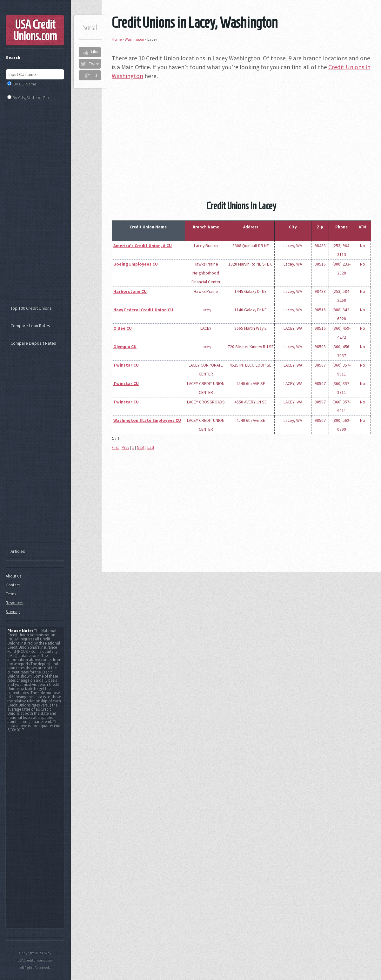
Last (151, 447)
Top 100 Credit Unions (31, 308)
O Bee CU (123, 328)
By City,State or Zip (31, 98)
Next (141, 447)
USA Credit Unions (35, 30)
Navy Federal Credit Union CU (143, 310)
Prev (125, 447)
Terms (11, 594)
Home (117, 39)
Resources (14, 603)
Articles (18, 551)
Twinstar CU (126, 365)
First (115, 447)
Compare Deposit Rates (33, 343)
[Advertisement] (241, 131)
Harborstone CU (130, 291)
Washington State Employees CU (147, 420)
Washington (134, 39)
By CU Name (25, 84)
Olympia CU (125, 347)
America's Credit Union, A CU (143, 246)
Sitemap (13, 612)
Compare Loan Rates (30, 326)
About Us (13, 576)
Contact (13, 585)
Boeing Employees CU (136, 264)
